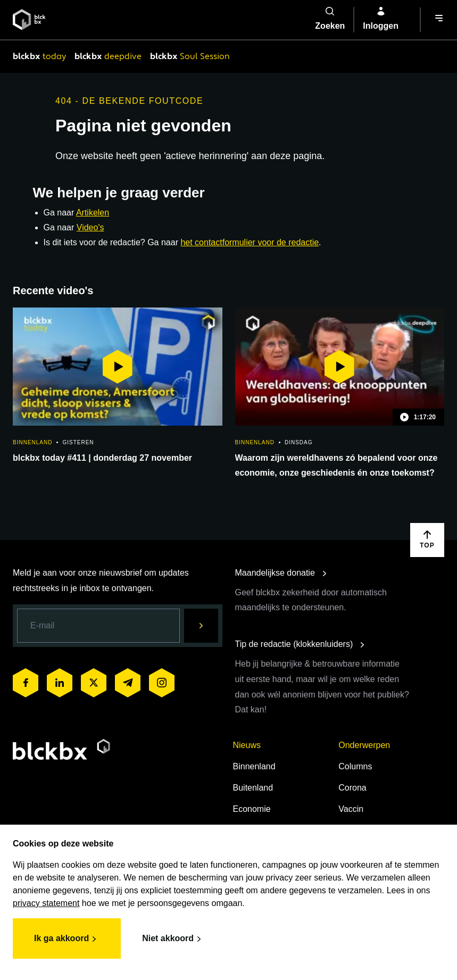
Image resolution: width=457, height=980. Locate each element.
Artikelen (93, 213)
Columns (355, 766)
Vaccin (351, 809)
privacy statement (46, 903)
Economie (252, 809)
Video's (90, 227)
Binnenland (254, 766)
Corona (352, 788)
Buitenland (253, 788)
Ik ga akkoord (67, 939)
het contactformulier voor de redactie (250, 242)
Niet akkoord (173, 939)
